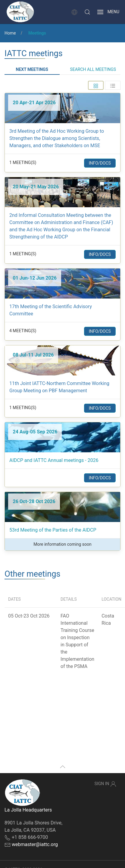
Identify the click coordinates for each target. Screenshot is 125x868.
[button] (87, 12)
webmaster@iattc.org (35, 844)
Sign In (105, 784)
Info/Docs (100, 163)
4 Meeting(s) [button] (23, 331)
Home (10, 33)
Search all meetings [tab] (93, 69)
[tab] (96, 85)
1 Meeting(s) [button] (23, 162)
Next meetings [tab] (32, 69)
